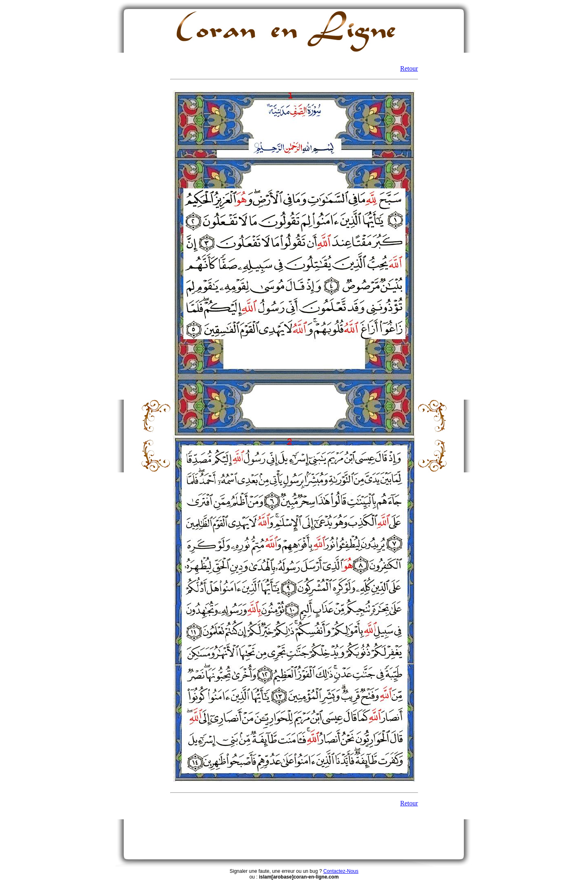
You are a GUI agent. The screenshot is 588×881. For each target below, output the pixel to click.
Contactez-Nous (341, 871)
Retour (409, 68)
